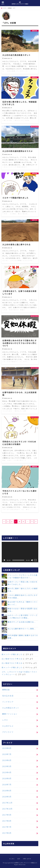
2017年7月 (7, 827)
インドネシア (8, 702)
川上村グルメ (8, 726)
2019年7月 (7, 754)
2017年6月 (7, 833)
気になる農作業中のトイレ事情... (22, 629)
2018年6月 (7, 791)
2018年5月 (7, 797)
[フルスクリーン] (36, 560)
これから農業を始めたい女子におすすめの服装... (23, 596)
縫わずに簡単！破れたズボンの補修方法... (23, 590)
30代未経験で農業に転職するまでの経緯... (23, 637)
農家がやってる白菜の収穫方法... (22, 622)
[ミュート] (32, 560)
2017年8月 (7, 821)
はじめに (12, 859)
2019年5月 (7, 766)
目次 (19, 859)
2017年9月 (7, 815)
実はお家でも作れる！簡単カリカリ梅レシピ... (23, 603)
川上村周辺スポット (11, 708)
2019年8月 (7, 748)
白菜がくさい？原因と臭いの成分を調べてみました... (23, 583)
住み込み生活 (8, 696)
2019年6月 (7, 760)
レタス (5, 720)
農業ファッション (10, 714)
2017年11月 (7, 803)
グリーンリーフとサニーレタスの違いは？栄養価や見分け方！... (23, 576)
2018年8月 (7, 778)
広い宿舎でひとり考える (12, 659)
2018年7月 (7, 784)
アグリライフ (8, 732)
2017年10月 (7, 809)
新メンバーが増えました (12, 654)
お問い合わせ (27, 859)
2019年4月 (7, 772)
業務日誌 (6, 690)
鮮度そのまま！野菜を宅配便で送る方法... (23, 610)
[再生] (4, 560)
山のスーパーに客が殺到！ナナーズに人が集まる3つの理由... (23, 616)
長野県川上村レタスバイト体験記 (25, 863)
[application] (20, 552)
